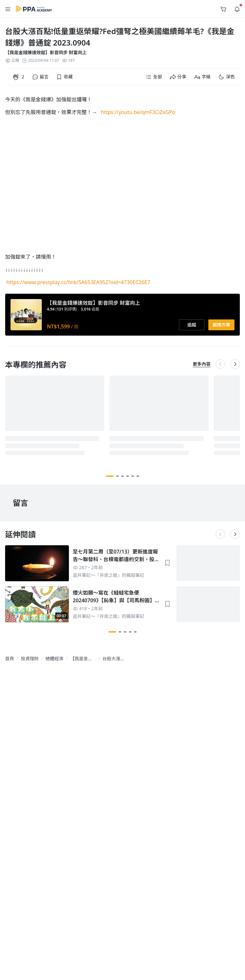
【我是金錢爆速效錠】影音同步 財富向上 (46, 52)
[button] (8, 9)
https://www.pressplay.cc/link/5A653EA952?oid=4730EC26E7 (78, 282)
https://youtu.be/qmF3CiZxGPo (138, 112)
